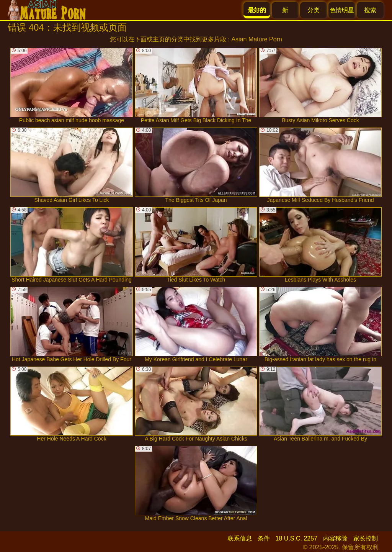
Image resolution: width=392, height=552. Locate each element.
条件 (264, 538)
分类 (314, 10)
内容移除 (335, 538)
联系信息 (240, 538)
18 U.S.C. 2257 (296, 538)
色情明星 (342, 10)
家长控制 (366, 538)
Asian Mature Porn (257, 39)
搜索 (370, 10)
